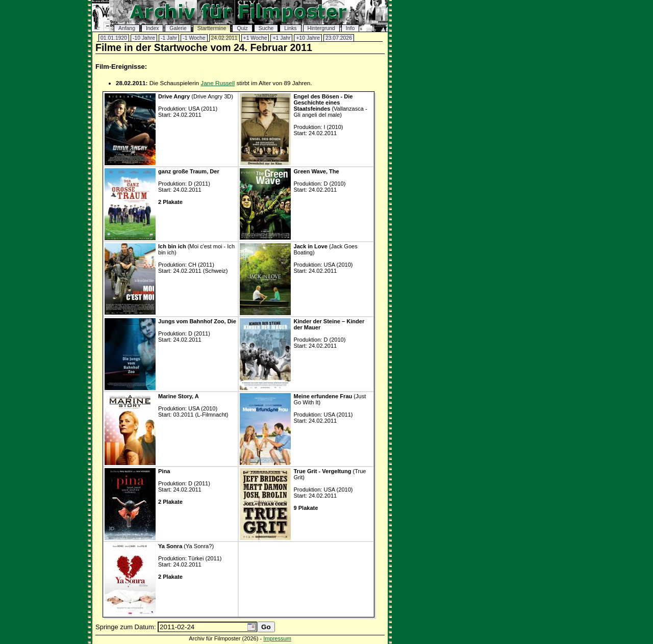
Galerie (178, 28)
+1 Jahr (281, 38)
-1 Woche (194, 38)
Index (152, 28)
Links (290, 28)
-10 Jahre (144, 38)
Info (350, 28)
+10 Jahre (308, 38)
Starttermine (212, 28)
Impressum (277, 638)
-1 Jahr (169, 38)
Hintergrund (321, 28)
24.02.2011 (224, 38)
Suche (266, 28)
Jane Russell (218, 83)
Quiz (242, 28)
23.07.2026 (339, 38)
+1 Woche (255, 38)
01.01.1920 (114, 38)
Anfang (127, 28)
